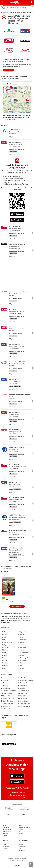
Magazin (5, 835)
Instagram (6, 847)
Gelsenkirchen (23, 653)
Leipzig (4, 660)
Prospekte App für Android (17, 792)
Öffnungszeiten (7, 829)
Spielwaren (23, 693)
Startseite (6, 827)
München (4, 637)
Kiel (20, 666)
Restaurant (22, 686)
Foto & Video (6, 696)
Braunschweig (23, 660)
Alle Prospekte (17, 606)
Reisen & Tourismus (25, 683)
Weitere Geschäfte (24, 706)
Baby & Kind (6, 680)
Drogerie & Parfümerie (9, 691)
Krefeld (21, 668)
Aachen (21, 655)
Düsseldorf (5, 650)
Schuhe (21, 688)
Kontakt (21, 833)
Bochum (4, 668)
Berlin (20, 3)
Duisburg (4, 666)
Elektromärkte (7, 693)
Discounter (5, 688)
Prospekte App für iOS (17, 795)
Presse (21, 845)
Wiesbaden (22, 647)
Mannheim (22, 640)
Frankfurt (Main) (7, 642)
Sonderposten (24, 691)
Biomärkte (5, 686)
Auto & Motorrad (7, 678)
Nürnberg (4, 663)
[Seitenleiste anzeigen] (31, 864)
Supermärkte (23, 699)
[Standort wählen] (32, 2)
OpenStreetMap (22, 113)
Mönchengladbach (24, 658)
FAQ (20, 831)
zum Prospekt (8, 70)
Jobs (20, 843)
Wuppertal (22, 632)
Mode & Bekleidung (25, 678)
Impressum (22, 850)
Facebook (6, 843)
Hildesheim (5, 13)
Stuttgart (4, 645)
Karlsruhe (22, 645)
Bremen (4, 655)
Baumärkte (5, 683)
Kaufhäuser (6, 706)
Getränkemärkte (7, 704)
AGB (20, 849)
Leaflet (14, 113)
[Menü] (2, 2)
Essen (4, 653)
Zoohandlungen (24, 704)
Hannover (5, 658)
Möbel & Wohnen (7, 709)
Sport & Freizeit (24, 696)
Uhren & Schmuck (25, 701)
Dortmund (5, 647)
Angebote (6, 833)
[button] (29, 89)
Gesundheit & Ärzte (8, 701)
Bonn (20, 637)
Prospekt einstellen (24, 827)
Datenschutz (22, 847)
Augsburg (22, 650)
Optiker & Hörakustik (26, 680)
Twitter (5, 845)
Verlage (21, 829)
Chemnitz (22, 663)
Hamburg (4, 634)
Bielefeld (21, 634)
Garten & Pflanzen (8, 699)
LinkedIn (5, 849)
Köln (3, 640)
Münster (21, 642)
